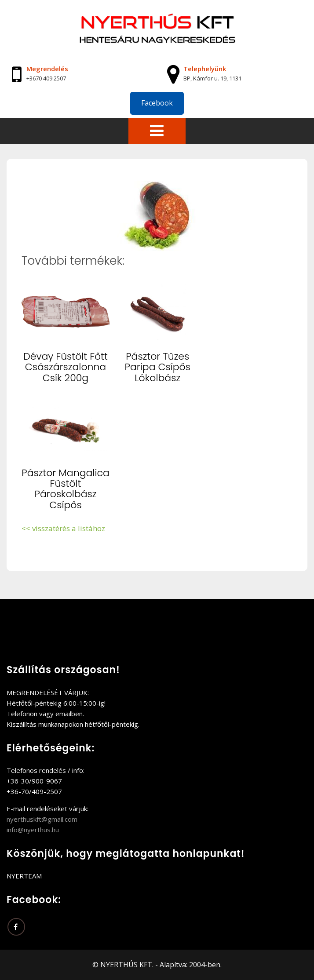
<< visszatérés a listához (63, 528)
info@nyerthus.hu (33, 830)
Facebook (157, 103)
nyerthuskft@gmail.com (42, 819)
